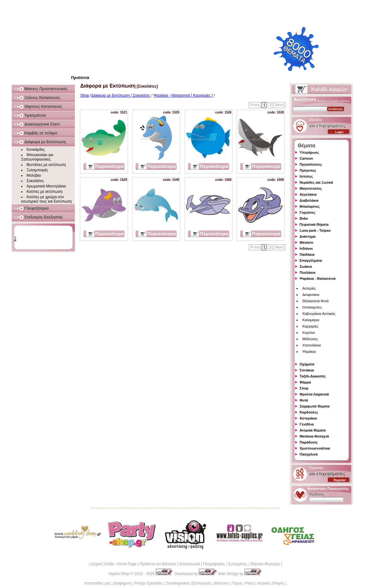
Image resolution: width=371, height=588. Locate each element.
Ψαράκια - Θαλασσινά (318, 279)
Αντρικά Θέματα (313, 430)
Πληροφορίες (214, 564)
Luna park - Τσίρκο (315, 230)
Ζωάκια (306, 266)
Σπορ (304, 388)
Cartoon (306, 158)
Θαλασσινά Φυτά (316, 301)
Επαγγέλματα (311, 260)
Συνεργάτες (238, 564)
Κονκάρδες (36, 150)
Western (306, 242)
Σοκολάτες (35, 181)
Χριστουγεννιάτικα (315, 448)
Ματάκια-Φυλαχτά (314, 436)
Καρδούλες (309, 412)
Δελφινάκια (311, 295)
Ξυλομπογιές (37, 170)
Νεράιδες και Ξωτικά (316, 182)
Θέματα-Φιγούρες (265, 564)
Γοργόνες (307, 212)
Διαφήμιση (123, 583)
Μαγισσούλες (311, 188)
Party (250, 583)
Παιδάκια (307, 254)
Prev (255, 105)
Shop (85, 95)
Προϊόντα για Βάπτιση (158, 564)
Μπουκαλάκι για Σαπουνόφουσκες (37, 157)
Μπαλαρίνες (310, 206)
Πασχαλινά (309, 454)
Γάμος (237, 583)
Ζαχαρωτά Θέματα (315, 406)
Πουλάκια (307, 273)
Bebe (304, 218)
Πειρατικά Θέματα (314, 224)
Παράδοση (308, 442)
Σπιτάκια (307, 370)
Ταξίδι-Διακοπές (313, 376)
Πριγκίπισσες (311, 164)
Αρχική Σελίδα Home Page (114, 564)
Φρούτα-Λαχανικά (314, 394)
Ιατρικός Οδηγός (271, 583)
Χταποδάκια (312, 345)
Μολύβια (34, 175)
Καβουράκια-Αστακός (319, 314)
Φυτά (304, 400)
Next (280, 105)
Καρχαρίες (310, 326)
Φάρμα (305, 382)
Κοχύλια (309, 333)
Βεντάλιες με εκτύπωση (46, 165)
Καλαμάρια (311, 320)
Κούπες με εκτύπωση (45, 192)
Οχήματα (307, 364)
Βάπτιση (222, 583)
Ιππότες (306, 176)
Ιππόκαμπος (312, 307)
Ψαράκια (309, 352)
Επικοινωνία (189, 564)
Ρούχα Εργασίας (149, 583)
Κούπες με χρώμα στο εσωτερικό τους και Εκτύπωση (46, 199)
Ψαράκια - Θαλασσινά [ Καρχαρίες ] (183, 95)
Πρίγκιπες (308, 170)
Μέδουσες (310, 339)
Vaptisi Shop (119, 574)
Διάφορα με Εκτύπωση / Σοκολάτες (121, 95)
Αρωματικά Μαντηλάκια (46, 186)
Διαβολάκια (309, 200)
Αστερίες (309, 288)
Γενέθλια (307, 424)
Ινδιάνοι (306, 248)
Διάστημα (307, 236)
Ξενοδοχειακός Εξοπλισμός (189, 583)
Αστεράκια (308, 418)
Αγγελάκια (308, 194)
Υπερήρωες (309, 152)
